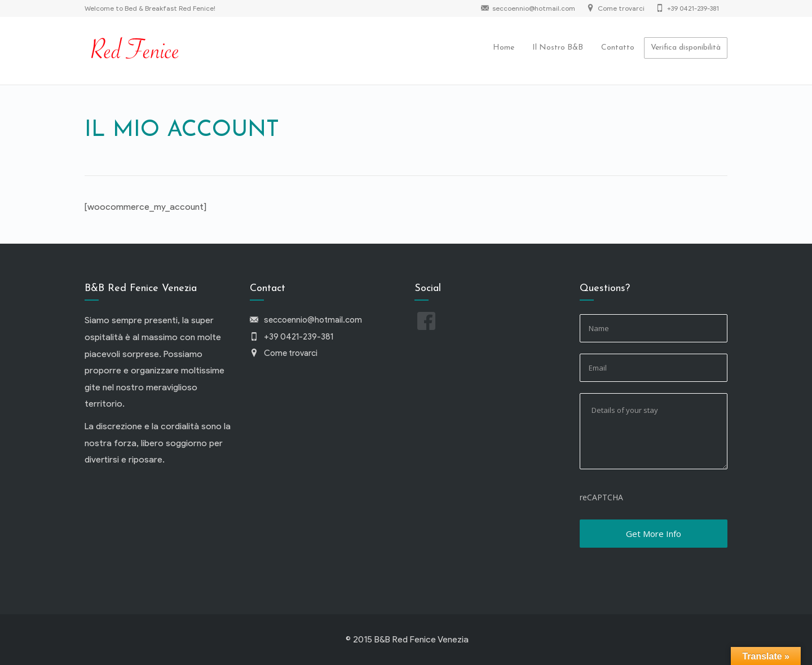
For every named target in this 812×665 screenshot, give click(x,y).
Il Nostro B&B (558, 48)
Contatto (618, 48)
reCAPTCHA (601, 497)
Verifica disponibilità (686, 48)
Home (504, 48)
